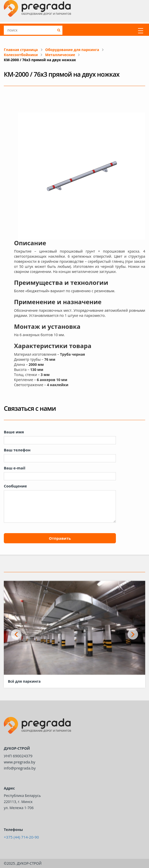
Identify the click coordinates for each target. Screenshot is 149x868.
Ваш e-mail (15, 468)
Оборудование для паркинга (72, 50)
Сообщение (15, 486)
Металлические (60, 55)
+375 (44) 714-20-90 (21, 837)
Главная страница (21, 50)
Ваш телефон (17, 450)
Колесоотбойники (21, 55)
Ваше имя (14, 432)
